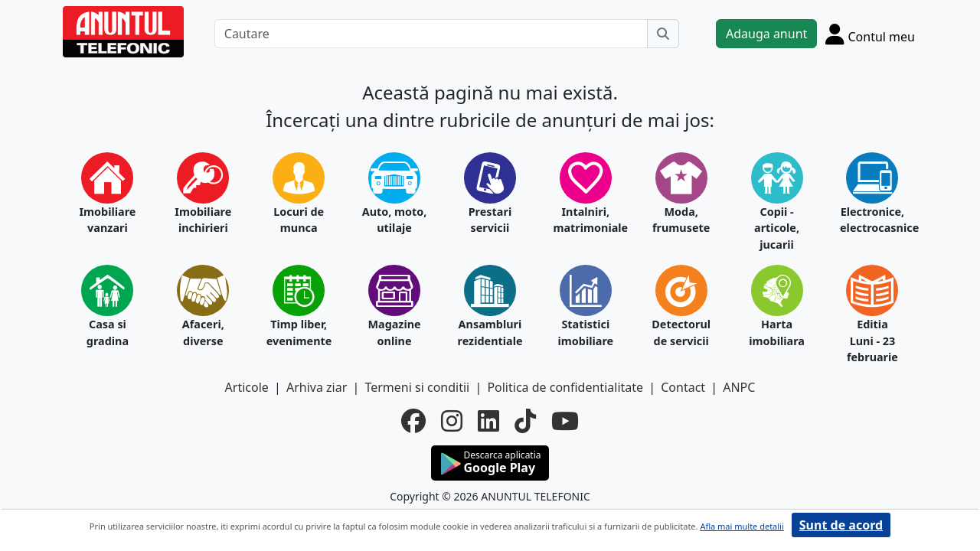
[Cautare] (431, 34)
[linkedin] (488, 421)
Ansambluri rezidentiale (490, 333)
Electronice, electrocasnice (872, 220)
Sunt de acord (841, 525)
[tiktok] (525, 421)
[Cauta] (663, 34)
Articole (247, 387)
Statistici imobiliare (585, 333)
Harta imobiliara (777, 333)
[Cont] (870, 34)
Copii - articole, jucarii (777, 228)
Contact (683, 387)
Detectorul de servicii (681, 333)
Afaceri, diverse (203, 333)
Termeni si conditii (417, 387)
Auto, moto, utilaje (395, 220)
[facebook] (413, 421)
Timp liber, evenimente (299, 333)
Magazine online (394, 333)
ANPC (739, 387)
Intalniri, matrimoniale (585, 220)
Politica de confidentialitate (565, 387)
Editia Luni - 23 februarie (872, 341)
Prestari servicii (490, 220)
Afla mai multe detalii (742, 526)
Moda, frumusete (681, 220)
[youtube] (565, 421)
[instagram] (452, 421)
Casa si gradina (108, 333)
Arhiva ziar (317, 387)
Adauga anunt (766, 34)
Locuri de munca (299, 220)
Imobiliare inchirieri (203, 220)
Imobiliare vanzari (107, 220)
